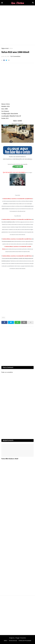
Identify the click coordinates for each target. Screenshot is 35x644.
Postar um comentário (7, 372)
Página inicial (5, 48)
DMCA (6, 641)
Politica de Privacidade (25, 641)
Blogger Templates (21, 638)
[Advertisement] (17, 25)
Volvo (11, 48)
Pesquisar (33, 3)
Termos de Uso (13, 641)
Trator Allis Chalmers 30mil (10, 459)
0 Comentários (16, 56)
